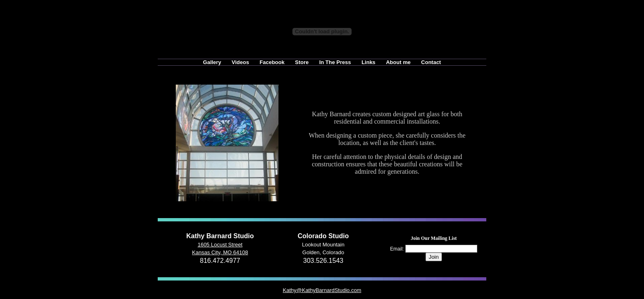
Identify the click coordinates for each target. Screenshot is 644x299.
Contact (431, 62)
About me (398, 62)
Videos (240, 62)
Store (302, 62)
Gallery (212, 62)
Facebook (272, 62)
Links (368, 62)
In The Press (335, 62)
